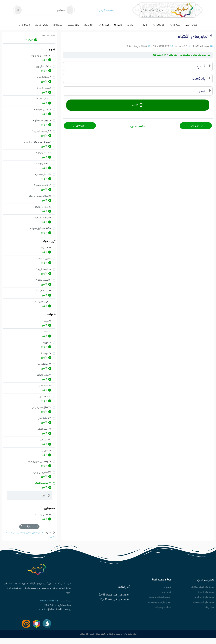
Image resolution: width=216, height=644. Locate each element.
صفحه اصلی (191, 25)
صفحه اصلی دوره (48, 35)
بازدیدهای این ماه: (118, 606)
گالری (143, 25)
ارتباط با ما (24, 25)
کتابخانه (159, 25)
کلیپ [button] (201, 66)
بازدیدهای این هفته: (117, 601)
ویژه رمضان (73, 25)
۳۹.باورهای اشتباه (155, 55)
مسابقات (58, 25)
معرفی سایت (42, 25)
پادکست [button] (199, 79)
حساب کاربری (106, 10)
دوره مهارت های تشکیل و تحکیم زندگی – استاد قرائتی (187, 55)
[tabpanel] (138, 79)
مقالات (175, 25)
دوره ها (104, 25)
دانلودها (118, 25)
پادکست (88, 25)
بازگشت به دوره (138, 124)
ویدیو (130, 25)
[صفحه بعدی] (21, 534)
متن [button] (202, 91)
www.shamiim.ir (49, 608)
